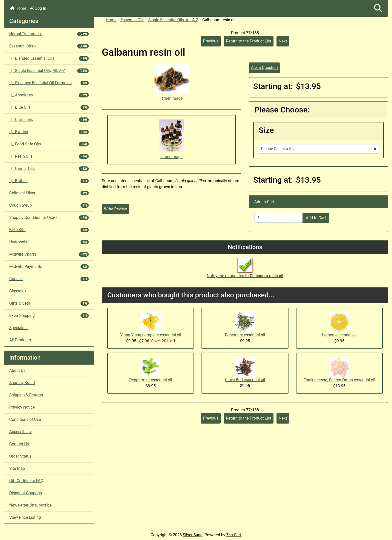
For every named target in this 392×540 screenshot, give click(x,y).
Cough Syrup (49, 205)
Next (283, 41)
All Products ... (22, 340)
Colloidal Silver (49, 193)
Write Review (115, 209)
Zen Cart (234, 535)
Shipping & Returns (26, 395)
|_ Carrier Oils (49, 169)
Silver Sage (192, 535)
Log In (38, 8)
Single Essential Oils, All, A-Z (173, 20)
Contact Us (19, 444)
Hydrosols (49, 242)
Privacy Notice (22, 407)
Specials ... (19, 328)
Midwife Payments (49, 267)
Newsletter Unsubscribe (30, 505)
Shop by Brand (22, 383)
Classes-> (18, 291)
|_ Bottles (49, 181)
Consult (49, 279)
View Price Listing (25, 517)
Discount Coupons (26, 493)
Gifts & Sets (49, 303)
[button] (378, 8)
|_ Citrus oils (49, 120)
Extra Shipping (49, 315)
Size (266, 130)
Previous (211, 41)
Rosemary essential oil (245, 335)
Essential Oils (132, 20)
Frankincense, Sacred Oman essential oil (339, 380)
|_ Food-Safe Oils (49, 144)
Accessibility (20, 432)
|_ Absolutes (49, 95)
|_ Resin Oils (49, 156)
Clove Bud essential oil (245, 380)
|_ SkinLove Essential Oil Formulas (49, 83)
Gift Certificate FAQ (26, 481)
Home (18, 8)
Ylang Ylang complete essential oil (151, 335)
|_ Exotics (49, 132)
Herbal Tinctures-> (49, 34)
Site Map (17, 468)
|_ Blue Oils (49, 107)
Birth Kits (49, 230)
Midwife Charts (49, 254)
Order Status (20, 456)
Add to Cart (316, 218)
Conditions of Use (25, 419)
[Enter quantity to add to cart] (278, 218)
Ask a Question (264, 68)
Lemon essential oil (339, 335)
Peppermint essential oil (151, 380)
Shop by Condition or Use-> (49, 218)
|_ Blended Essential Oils (49, 58)
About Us (17, 370)
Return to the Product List (249, 41)
